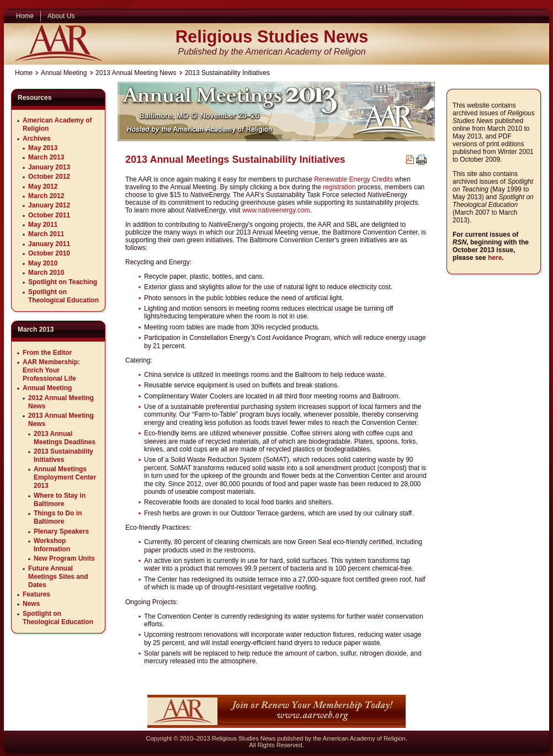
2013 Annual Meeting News (136, 73)
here (495, 258)
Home (24, 73)
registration (339, 187)
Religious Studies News (272, 37)
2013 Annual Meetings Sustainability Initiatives (235, 159)
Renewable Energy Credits (353, 179)
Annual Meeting (64, 73)
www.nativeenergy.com (276, 210)
